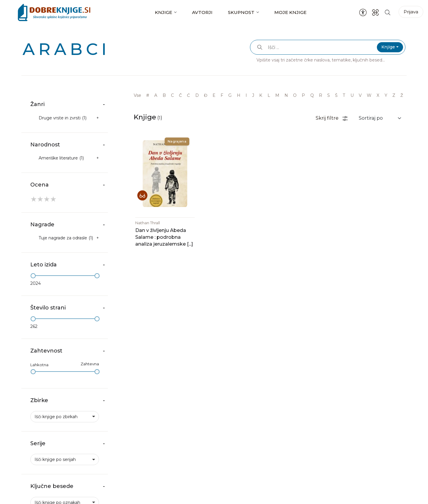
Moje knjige (290, 12)
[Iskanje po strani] (388, 12)
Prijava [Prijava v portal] (411, 12)
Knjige (163, 12)
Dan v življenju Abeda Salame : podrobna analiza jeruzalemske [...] (164, 237)
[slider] (33, 276)
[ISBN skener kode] (375, 12)
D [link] (197, 95)
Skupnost (241, 12)
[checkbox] (65, 118)
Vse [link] (137, 95)
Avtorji (202, 12)
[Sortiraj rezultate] (380, 118)
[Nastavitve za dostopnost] (363, 12)
